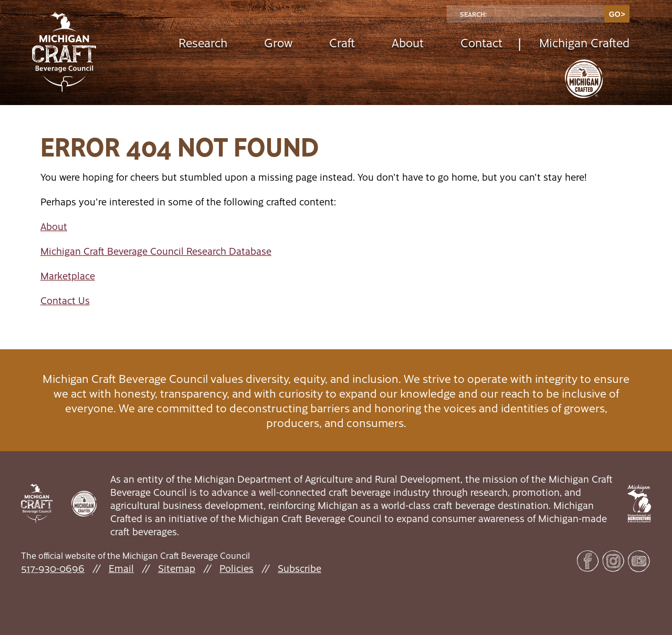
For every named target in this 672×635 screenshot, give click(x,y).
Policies (237, 568)
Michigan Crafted (584, 42)
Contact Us (65, 300)
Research (203, 42)
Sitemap (177, 568)
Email (121, 568)
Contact (481, 42)
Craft (342, 42)
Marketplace (68, 275)
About (408, 42)
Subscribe (300, 568)
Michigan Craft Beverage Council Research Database (156, 251)
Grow (278, 42)
